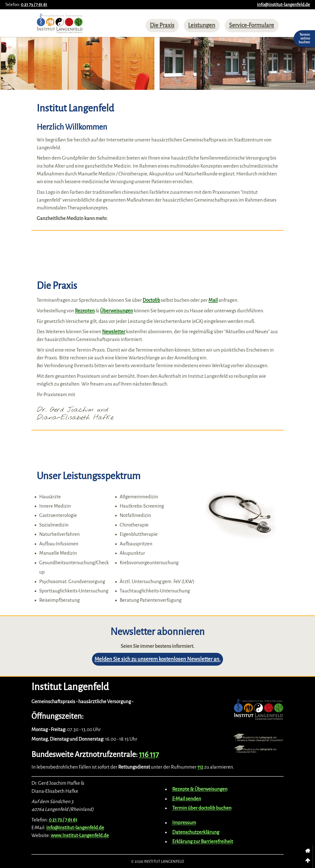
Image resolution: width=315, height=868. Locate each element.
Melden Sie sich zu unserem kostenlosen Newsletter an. (157, 659)
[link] (308, 851)
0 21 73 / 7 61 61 (34, 5)
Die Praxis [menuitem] (162, 25)
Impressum (184, 823)
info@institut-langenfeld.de (283, 5)
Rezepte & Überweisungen (200, 789)
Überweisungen (117, 311)
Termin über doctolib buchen (202, 808)
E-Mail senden (187, 799)
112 (200, 767)
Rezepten (85, 311)
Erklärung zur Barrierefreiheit (203, 841)
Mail (213, 300)
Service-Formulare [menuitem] (252, 25)
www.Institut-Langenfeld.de (80, 835)
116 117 (149, 754)
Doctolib (151, 300)
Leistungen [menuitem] (202, 25)
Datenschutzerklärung (196, 832)
